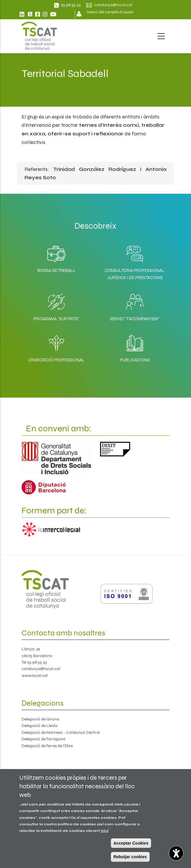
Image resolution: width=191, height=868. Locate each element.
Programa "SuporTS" (56, 319)
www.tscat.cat (35, 676)
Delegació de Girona (40, 719)
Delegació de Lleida (39, 726)
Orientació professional (56, 360)
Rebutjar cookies (130, 857)
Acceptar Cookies (131, 843)
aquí (105, 831)
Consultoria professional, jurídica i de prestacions (135, 274)
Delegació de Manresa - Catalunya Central (61, 732)
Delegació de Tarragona (43, 739)
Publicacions (135, 360)
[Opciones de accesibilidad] (176, 853)
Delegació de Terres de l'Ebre (47, 746)
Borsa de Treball (56, 270)
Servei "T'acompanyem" (135, 319)
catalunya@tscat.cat (41, 669)
